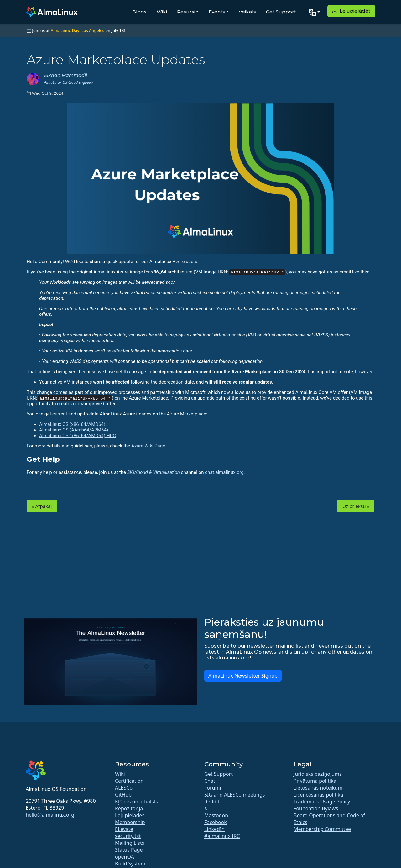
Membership (130, 822)
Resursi (186, 12)
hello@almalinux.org (50, 815)
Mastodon (216, 815)
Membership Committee (322, 829)
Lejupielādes (130, 815)
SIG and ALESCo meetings (234, 795)
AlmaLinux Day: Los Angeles (78, 30)
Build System (130, 864)
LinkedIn (214, 829)
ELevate (124, 829)
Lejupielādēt (351, 11)
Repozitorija (129, 808)
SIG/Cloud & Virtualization (154, 472)
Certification (129, 781)
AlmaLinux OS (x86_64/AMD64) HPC (78, 436)
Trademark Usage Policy (322, 802)
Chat (210, 781)
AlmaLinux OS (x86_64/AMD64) (72, 424)
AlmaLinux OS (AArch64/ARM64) (74, 430)
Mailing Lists (130, 843)
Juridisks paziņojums (318, 774)
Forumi (213, 788)
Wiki (162, 12)
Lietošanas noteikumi (319, 788)
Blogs (139, 12)
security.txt (128, 836)
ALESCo (124, 788)
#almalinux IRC (222, 836)
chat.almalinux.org (224, 472)
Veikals (247, 12)
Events (217, 12)
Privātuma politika (315, 781)
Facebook (216, 822)
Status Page (129, 850)
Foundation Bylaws (316, 808)
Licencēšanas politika (318, 795)
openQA (125, 857)
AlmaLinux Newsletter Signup (243, 676)
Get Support (281, 12)
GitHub (123, 795)
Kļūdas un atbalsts (136, 802)
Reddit (212, 802)
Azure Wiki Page (148, 446)
